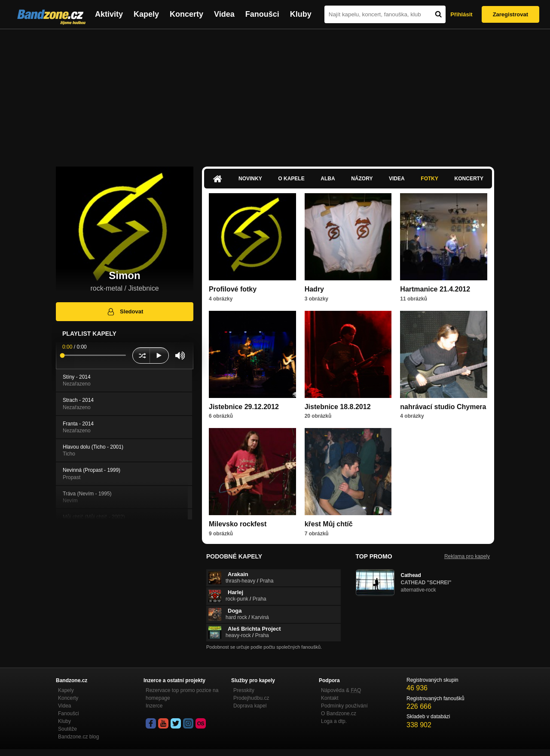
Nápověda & (341, 690)
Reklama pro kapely (467, 556)
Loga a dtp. (334, 721)
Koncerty (186, 14)
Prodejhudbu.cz (251, 698)
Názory (362, 179)
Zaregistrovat (510, 14)
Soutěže (67, 729)
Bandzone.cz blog (78, 737)
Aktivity (109, 14)
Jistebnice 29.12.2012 (244, 407)
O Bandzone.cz (339, 713)
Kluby (301, 14)
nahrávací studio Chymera (443, 407)
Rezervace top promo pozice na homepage (182, 694)
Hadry (314, 289)
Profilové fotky (233, 289)
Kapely (146, 14)
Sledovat (125, 312)
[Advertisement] (275, 94)
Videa (224, 14)
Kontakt (330, 698)
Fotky (429, 179)
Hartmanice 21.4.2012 (435, 289)
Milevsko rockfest (238, 524)
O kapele (291, 179)
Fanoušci (262, 14)
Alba (328, 179)
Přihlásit (461, 14)
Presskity (244, 690)
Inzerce (154, 706)
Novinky (250, 179)
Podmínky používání (344, 706)
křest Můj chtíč (329, 524)
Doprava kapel (250, 706)
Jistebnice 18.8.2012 (338, 407)
